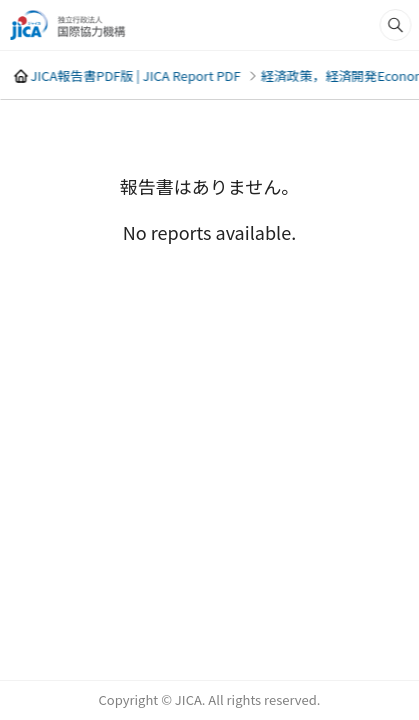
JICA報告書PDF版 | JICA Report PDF (135, 75)
